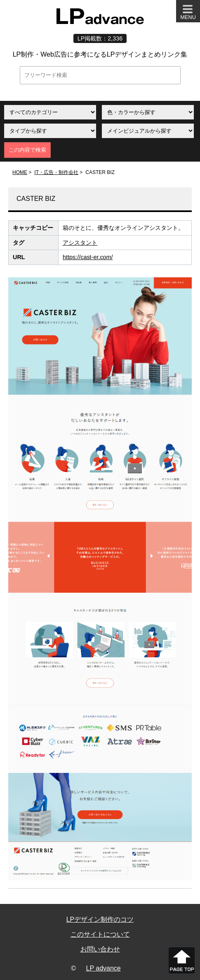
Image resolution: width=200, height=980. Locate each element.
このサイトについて (100, 934)
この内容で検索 (27, 150)
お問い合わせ (100, 949)
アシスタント (80, 243)
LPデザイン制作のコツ (100, 919)
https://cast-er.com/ (88, 257)
